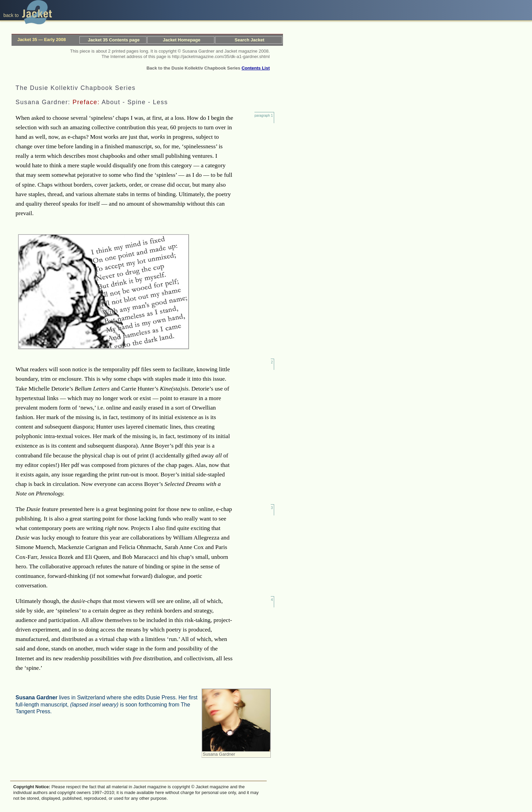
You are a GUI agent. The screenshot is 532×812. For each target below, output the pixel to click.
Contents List (256, 68)
